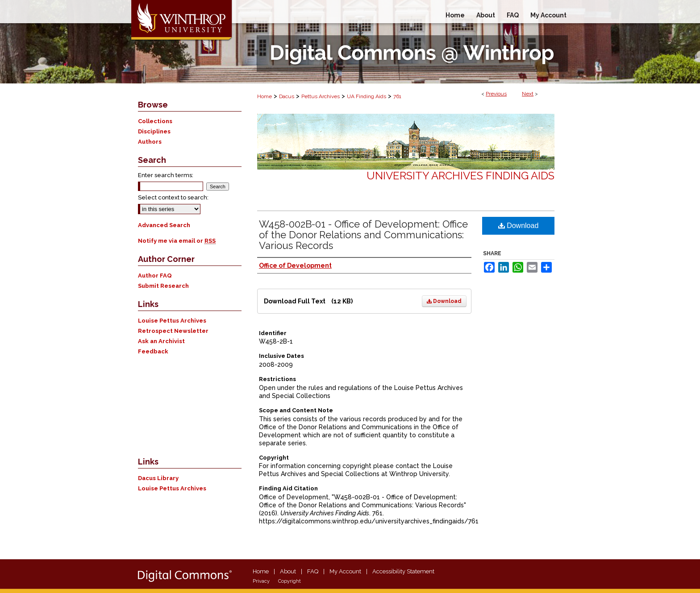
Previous (496, 94)
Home (265, 96)
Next (528, 94)
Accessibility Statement (403, 571)
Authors (150, 142)
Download (444, 301)
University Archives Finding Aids (460, 176)
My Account (345, 571)
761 (397, 96)
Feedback (153, 351)
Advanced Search (164, 225)
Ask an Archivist (161, 341)
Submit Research (163, 286)
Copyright (290, 581)
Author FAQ (155, 276)
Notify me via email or (177, 241)
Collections (155, 121)
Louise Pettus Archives (172, 321)
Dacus (287, 96)
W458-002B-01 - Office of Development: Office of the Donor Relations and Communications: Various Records (363, 235)
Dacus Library (158, 478)
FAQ (313, 571)
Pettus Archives (321, 96)
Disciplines (154, 131)
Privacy (261, 581)
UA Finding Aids (367, 96)
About (288, 571)
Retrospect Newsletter (173, 331)
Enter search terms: (166, 175)
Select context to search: (173, 197)
